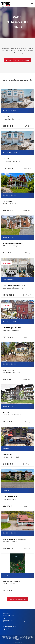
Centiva (21, 642)
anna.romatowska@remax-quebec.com (19, 622)
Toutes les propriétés (17, 599)
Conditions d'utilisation (19, 639)
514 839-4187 (10, 620)
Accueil (9, 60)
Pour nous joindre (22, 60)
